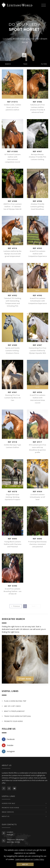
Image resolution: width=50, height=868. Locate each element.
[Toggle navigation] (44, 6)
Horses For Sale (8, 803)
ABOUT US (6, 816)
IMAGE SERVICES (8, 812)
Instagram (8, 751)
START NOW (25, 679)
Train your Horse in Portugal (18, 716)
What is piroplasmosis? (14, 711)
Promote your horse (13, 721)
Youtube (8, 745)
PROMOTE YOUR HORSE (10, 808)
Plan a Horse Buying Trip (15, 701)
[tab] (25, 64)
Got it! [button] (25, 864)
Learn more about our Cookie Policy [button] (30, 859)
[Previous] (16, 606)
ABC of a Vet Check (12, 706)
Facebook (8, 739)
